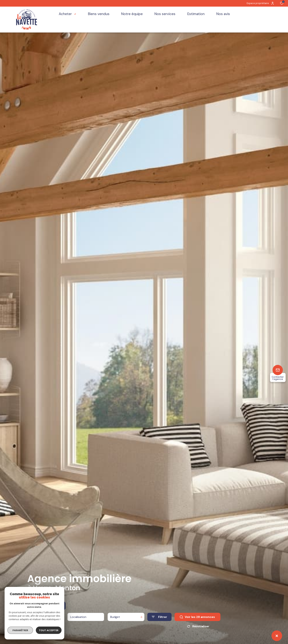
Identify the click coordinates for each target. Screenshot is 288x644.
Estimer (57, 606)
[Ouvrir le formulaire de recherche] (159, 617)
